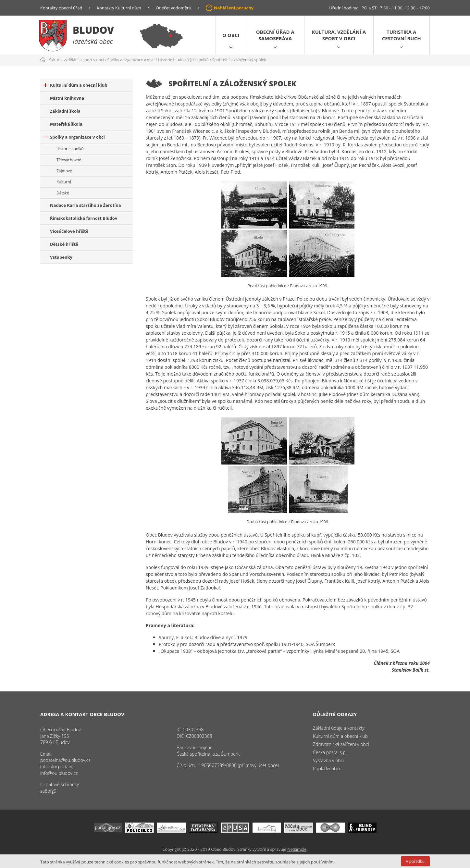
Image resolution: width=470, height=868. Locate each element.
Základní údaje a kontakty (339, 728)
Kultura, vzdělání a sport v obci (339, 35)
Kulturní (64, 182)
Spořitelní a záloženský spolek (239, 60)
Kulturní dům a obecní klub (76, 85)
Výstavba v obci (328, 760)
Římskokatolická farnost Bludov (84, 218)
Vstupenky (61, 257)
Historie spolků (70, 149)
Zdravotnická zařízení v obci (341, 744)
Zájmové (64, 171)
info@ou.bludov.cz (59, 773)
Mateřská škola (66, 124)
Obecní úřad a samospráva (275, 35)
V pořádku (415, 861)
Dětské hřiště (64, 244)
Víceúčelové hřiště (69, 231)
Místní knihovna (67, 98)
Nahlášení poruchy (234, 8)
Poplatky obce (327, 769)
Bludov (93, 30)
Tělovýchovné (69, 160)
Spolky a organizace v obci (131, 60)
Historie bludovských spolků (183, 60)
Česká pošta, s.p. (330, 752)
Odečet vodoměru (174, 8)
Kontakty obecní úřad (61, 8)
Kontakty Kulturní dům (119, 8)
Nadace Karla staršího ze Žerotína (86, 205)
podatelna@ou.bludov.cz (65, 760)
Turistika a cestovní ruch (402, 35)
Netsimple (297, 849)
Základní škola (65, 111)
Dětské (63, 193)
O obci (231, 35)
